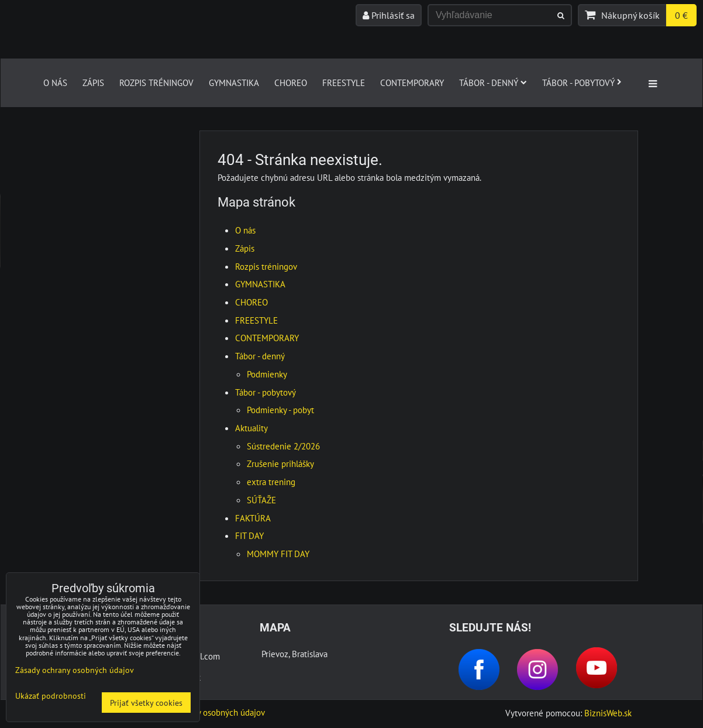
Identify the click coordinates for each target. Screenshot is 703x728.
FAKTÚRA (253, 518)
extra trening (271, 482)
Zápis (93, 83)
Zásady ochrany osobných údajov (205, 712)
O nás (55, 83)
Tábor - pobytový (582, 83)
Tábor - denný (493, 83)
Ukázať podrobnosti (51, 696)
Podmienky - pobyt (280, 410)
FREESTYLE (344, 83)
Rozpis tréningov (156, 83)
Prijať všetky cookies (146, 703)
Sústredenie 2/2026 (283, 446)
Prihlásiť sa (389, 15)
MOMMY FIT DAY (278, 554)
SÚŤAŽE (261, 500)
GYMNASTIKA (234, 83)
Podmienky (267, 374)
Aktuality (251, 428)
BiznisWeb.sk (608, 713)
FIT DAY (249, 535)
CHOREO (291, 83)
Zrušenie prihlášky (280, 463)
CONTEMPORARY (412, 83)
